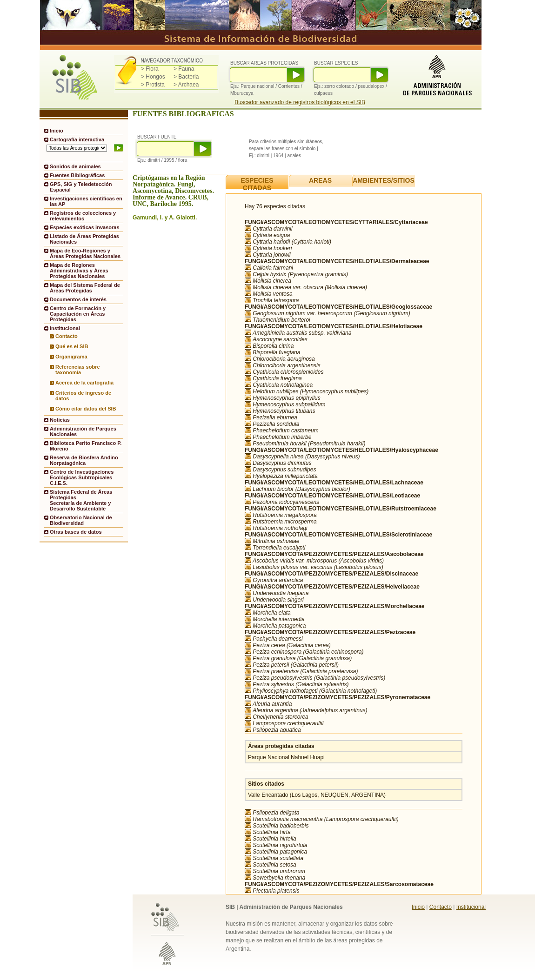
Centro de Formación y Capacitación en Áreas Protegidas (78, 314)
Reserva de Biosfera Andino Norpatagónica (84, 460)
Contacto (67, 336)
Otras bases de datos (76, 532)
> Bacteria (186, 77)
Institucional (471, 907)
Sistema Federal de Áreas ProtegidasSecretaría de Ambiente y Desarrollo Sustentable (81, 500)
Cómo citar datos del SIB (86, 409)
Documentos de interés (78, 299)
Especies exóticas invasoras (85, 227)
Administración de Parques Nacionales (83, 431)
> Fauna (184, 69)
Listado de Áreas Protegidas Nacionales (84, 239)
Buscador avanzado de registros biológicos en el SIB (300, 102)
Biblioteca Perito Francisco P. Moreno (86, 446)
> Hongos (153, 77)
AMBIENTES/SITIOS (384, 180)
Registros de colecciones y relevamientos (83, 216)
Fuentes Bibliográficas (77, 175)
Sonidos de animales (75, 166)
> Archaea (186, 85)
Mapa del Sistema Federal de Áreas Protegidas (85, 288)
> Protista (153, 85)
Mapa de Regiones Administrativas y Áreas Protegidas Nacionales (79, 271)
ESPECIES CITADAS (257, 184)
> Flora (150, 69)
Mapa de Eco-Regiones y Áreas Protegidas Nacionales (85, 253)
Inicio (57, 131)
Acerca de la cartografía (84, 383)
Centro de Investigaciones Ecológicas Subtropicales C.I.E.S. (82, 477)
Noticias (60, 420)
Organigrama (71, 357)
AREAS (320, 180)
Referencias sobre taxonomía (78, 370)
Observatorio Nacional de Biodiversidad (81, 520)
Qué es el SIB (72, 346)
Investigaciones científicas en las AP (86, 201)
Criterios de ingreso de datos (83, 396)
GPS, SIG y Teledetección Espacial (81, 187)
